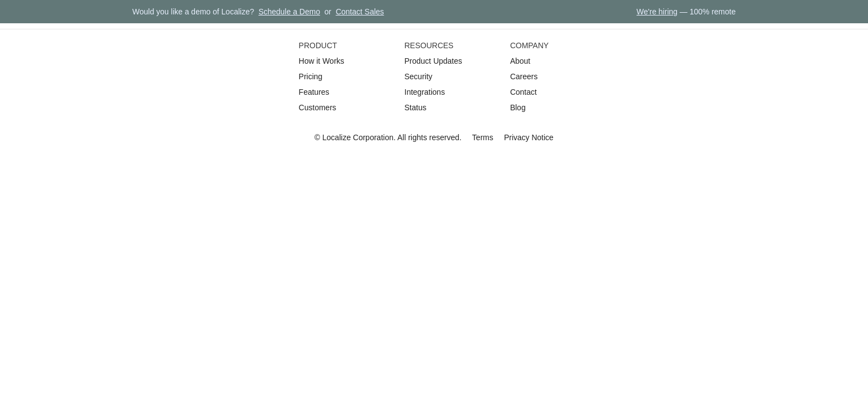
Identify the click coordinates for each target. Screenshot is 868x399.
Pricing (311, 76)
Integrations (425, 92)
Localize (336, 137)
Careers (524, 76)
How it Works (322, 61)
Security (419, 76)
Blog (518, 108)
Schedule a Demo (289, 12)
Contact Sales (360, 12)
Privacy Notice (528, 137)
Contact (523, 92)
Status (416, 108)
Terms (483, 137)
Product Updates (433, 61)
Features (314, 92)
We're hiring (657, 12)
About (520, 61)
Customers (318, 108)
